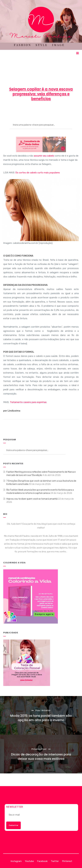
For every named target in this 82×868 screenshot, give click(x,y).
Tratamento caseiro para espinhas (28, 402)
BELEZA (63, 110)
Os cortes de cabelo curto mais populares (38, 173)
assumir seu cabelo (44, 156)
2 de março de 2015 (41, 110)
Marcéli (20, 110)
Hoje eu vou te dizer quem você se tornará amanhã (32, 499)
